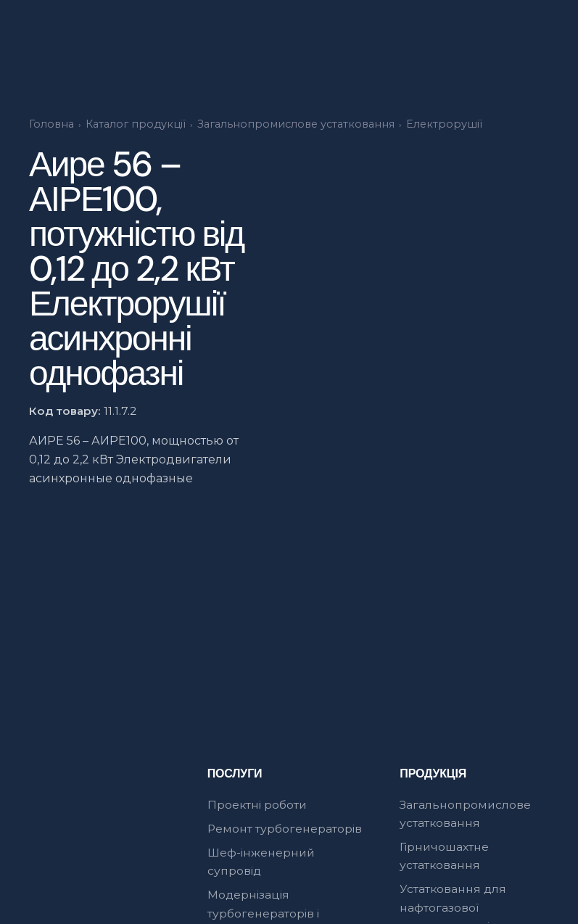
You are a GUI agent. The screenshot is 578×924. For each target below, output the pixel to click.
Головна (51, 124)
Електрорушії (444, 124)
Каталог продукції (136, 124)
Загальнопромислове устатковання (296, 124)
